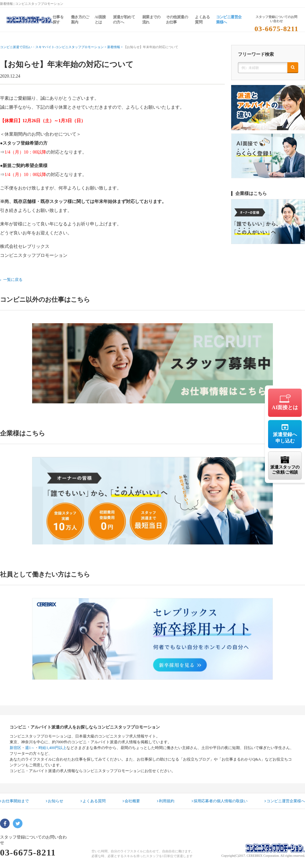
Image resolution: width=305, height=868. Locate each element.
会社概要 (131, 801)
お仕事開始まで (14, 801)
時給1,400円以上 (52, 748)
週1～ (30, 748)
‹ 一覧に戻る (11, 280)
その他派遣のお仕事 (177, 20)
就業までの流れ (151, 20)
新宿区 (15, 748)
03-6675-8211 (277, 29)
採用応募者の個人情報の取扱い (220, 801)
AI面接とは (100, 20)
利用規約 (166, 801)
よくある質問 (202, 20)
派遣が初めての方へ (124, 20)
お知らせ (55, 801)
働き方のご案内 (80, 20)
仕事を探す (58, 20)
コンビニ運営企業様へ (229, 20)
